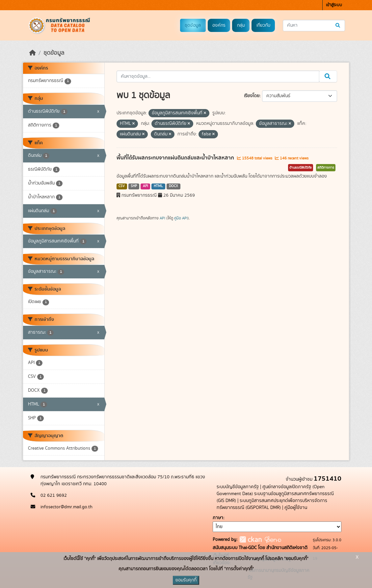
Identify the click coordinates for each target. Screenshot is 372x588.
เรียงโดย (252, 96)
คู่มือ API (181, 218)
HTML (158, 186)
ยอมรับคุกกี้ (186, 580)
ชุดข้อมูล (193, 25)
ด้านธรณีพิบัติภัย (301, 168)
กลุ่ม (241, 25)
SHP (134, 186)
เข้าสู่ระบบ (334, 5)
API (146, 186)
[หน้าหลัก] (33, 53)
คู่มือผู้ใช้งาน (296, 508)
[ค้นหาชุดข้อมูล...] (314, 26)
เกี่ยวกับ (263, 25)
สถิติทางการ (326, 168)
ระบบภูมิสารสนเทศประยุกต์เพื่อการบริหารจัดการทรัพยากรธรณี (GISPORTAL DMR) (272, 504)
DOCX (173, 186)
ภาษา (218, 518)
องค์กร (219, 25)
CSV (122, 186)
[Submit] (338, 26)
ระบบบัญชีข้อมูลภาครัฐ (238, 487)
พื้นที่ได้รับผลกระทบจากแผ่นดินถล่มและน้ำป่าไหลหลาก (176, 158)
